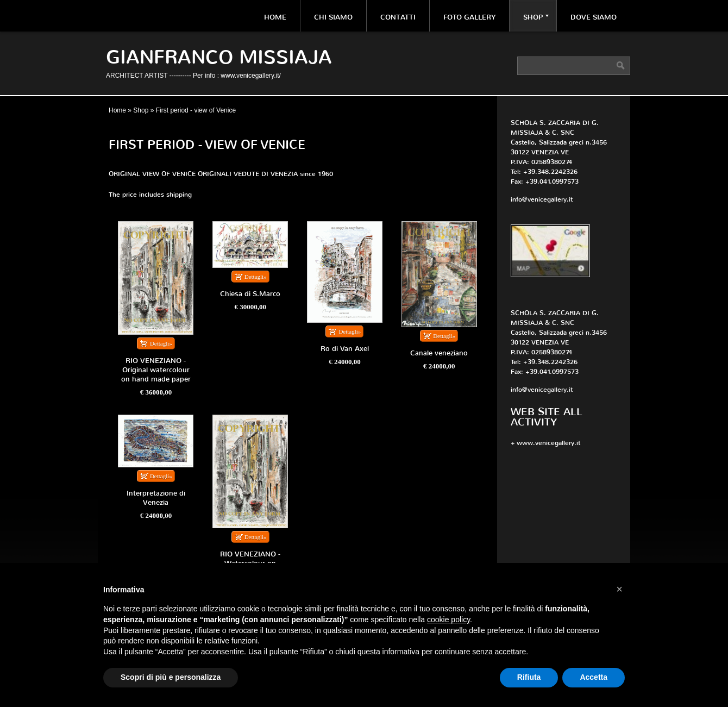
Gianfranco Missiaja (219, 57)
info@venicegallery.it (542, 199)
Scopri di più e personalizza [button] (171, 677)
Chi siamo (333, 17)
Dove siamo (594, 17)
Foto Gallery (469, 17)
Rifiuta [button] (529, 677)
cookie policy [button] (448, 620)
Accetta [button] (594, 677)
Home (275, 17)
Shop (536, 17)
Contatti (398, 17)
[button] (619, 589)
